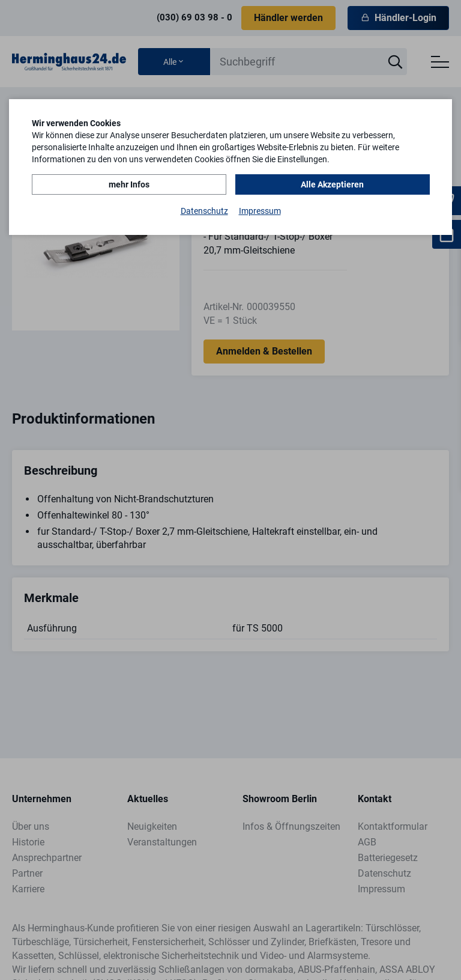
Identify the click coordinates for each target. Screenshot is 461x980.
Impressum (260, 211)
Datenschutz (204, 211)
